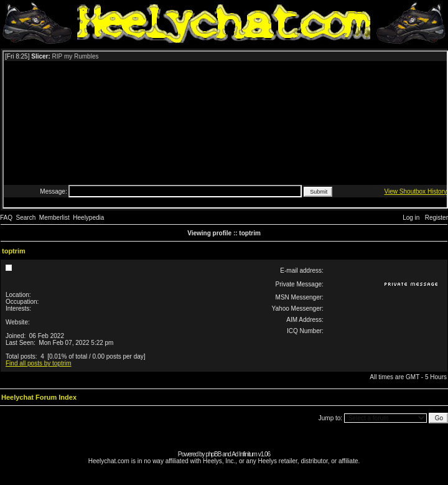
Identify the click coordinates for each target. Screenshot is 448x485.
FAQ (6, 218)
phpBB (213, 454)
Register (436, 218)
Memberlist (54, 218)
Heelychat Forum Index (39, 397)
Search (26, 218)
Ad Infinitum (244, 454)
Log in (411, 218)
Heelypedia (88, 218)
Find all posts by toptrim (39, 363)
